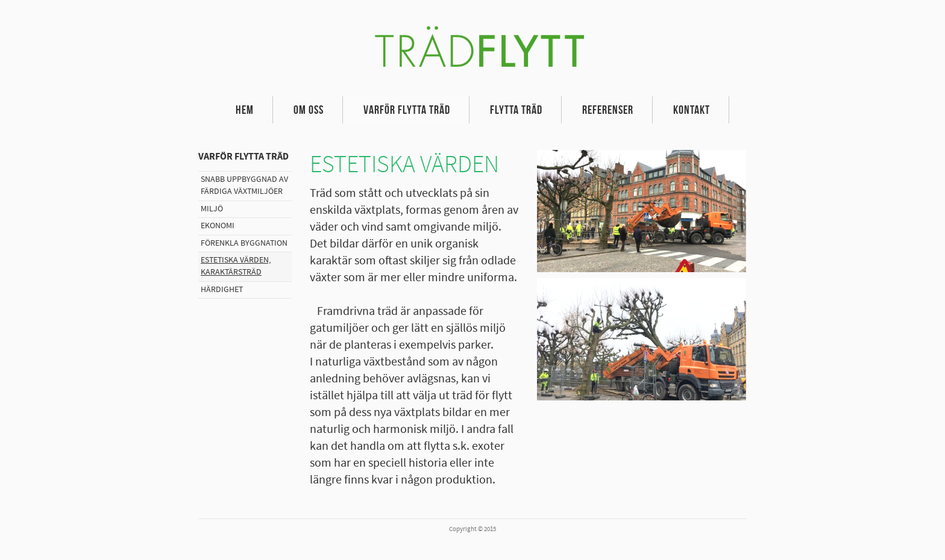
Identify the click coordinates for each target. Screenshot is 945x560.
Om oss (309, 110)
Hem (245, 110)
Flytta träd (516, 110)
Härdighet (222, 290)
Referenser (608, 110)
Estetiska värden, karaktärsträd (236, 266)
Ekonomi (218, 226)
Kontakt (692, 110)
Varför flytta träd (407, 110)
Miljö (212, 209)
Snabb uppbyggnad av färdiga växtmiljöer (244, 185)
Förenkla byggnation (244, 243)
